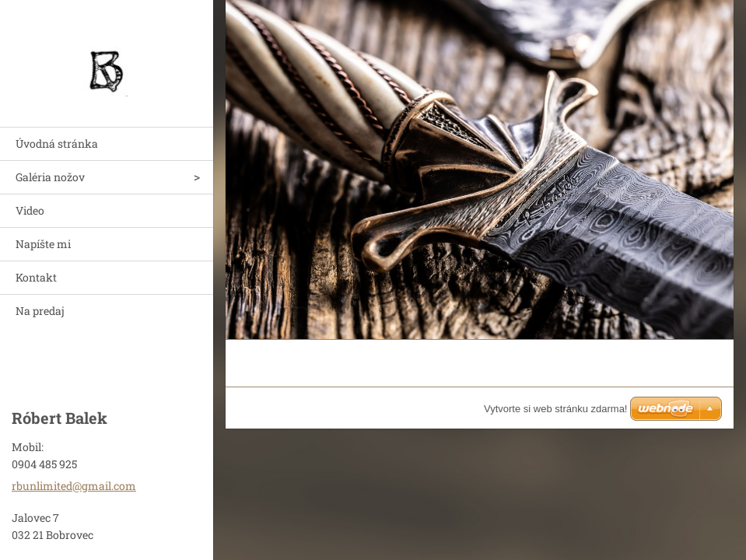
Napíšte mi (43, 244)
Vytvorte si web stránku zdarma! (555, 409)
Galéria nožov (50, 177)
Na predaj (40, 311)
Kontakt (36, 277)
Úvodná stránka (57, 143)
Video (30, 210)
